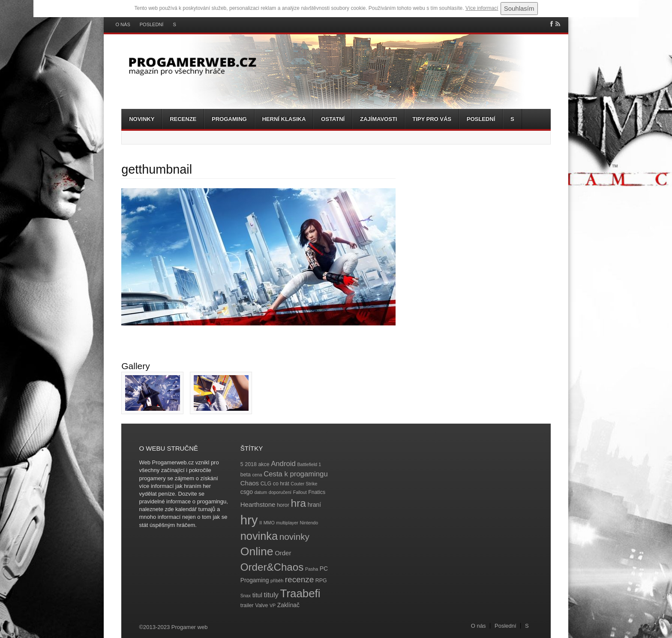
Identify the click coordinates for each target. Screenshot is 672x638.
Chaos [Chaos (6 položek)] (250, 483)
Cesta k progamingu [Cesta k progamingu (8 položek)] (295, 474)
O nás (123, 25)
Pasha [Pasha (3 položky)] (312, 569)
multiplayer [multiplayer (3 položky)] (287, 523)
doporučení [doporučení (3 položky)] (280, 492)
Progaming (229, 119)
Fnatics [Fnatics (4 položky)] (317, 492)
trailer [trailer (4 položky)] (247, 605)
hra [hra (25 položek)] (298, 503)
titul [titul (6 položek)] (257, 595)
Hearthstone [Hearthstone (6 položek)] (258, 504)
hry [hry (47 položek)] (249, 520)
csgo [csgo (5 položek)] (247, 492)
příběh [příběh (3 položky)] (277, 581)
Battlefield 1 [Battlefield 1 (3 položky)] (309, 464)
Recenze (183, 119)
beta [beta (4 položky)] (246, 475)
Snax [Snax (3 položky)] (246, 596)
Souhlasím (519, 8)
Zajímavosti (378, 119)
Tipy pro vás (432, 119)
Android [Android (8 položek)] (283, 464)
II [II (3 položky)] (261, 523)
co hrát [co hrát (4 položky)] (281, 484)
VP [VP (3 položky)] (273, 605)
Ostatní (333, 119)
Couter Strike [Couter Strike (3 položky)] (304, 484)
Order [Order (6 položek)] (283, 553)
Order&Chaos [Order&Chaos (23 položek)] (272, 567)
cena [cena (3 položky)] (257, 475)
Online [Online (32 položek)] (257, 551)
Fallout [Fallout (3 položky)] (300, 492)
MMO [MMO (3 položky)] (269, 523)
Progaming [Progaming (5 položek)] (255, 580)
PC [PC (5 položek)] (324, 569)
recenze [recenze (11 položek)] (299, 579)
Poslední (152, 25)
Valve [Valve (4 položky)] (261, 605)
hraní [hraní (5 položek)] (314, 505)
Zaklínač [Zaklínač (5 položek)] (288, 605)
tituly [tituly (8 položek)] (271, 595)
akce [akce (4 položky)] (264, 464)
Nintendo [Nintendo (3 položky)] (309, 523)
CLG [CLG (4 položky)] (266, 484)
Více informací (482, 8)
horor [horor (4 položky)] (283, 505)
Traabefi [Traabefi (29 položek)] (300, 593)
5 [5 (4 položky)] (242, 464)
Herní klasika (284, 119)
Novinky (142, 119)
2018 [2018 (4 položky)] (251, 464)
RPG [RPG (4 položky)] (321, 581)
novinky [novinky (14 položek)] (294, 537)
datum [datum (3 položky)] (261, 492)
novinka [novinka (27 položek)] (259, 536)
